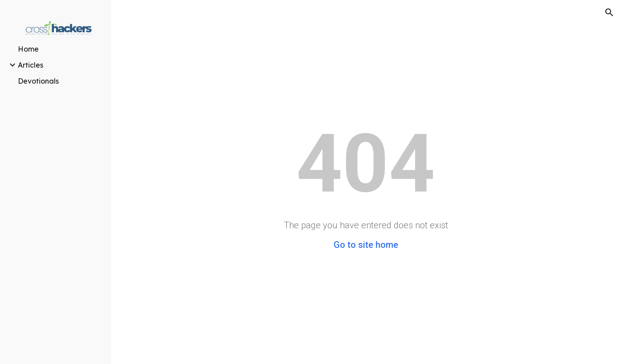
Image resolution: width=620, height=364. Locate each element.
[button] (609, 12)
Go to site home (366, 245)
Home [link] (28, 49)
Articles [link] (31, 65)
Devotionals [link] (38, 81)
